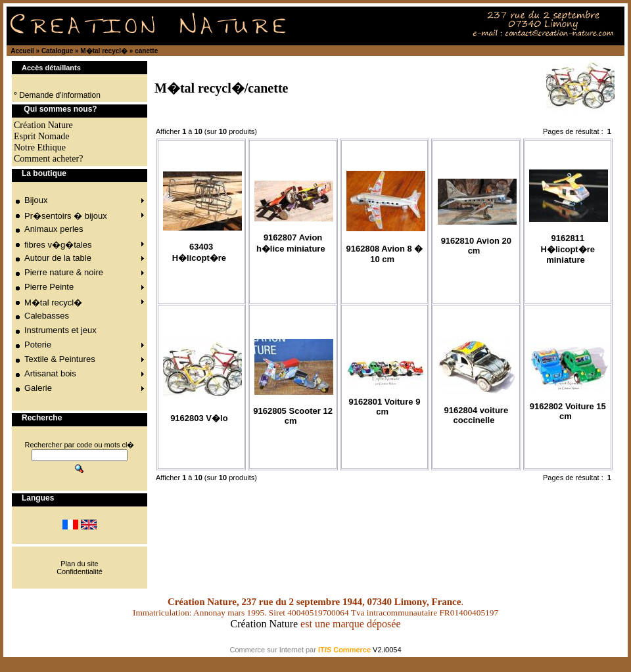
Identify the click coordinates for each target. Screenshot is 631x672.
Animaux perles (54, 229)
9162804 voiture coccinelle (477, 415)
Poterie (38, 345)
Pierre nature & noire (64, 272)
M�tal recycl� (104, 51)
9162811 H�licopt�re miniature (568, 249)
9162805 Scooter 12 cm (293, 416)
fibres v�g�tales (58, 245)
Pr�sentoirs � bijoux (66, 216)
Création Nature (264, 624)
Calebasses (47, 316)
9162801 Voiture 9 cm (385, 407)
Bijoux (36, 200)
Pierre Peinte (49, 287)
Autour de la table (58, 258)
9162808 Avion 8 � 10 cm (385, 254)
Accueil (22, 51)
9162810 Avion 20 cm (476, 246)
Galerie (38, 388)
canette (146, 51)
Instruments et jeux (60, 330)
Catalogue (57, 51)
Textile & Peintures (60, 359)
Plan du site (79, 564)
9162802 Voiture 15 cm (568, 411)
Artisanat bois (50, 373)
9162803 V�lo (199, 418)
